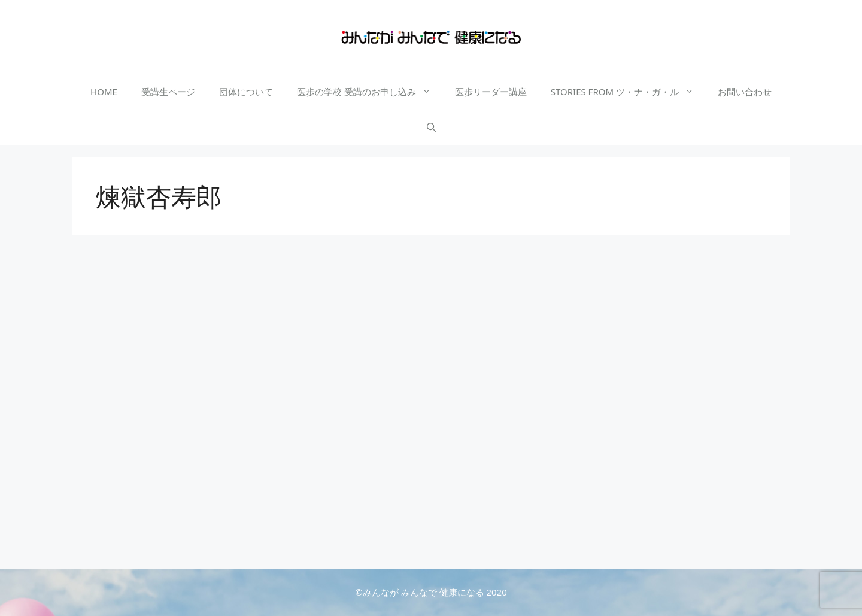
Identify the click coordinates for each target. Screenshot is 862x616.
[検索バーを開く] (431, 128)
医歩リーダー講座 (491, 92)
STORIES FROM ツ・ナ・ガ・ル (628, 92)
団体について (246, 92)
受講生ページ (168, 92)
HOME (104, 92)
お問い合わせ (745, 92)
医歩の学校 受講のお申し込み (370, 92)
